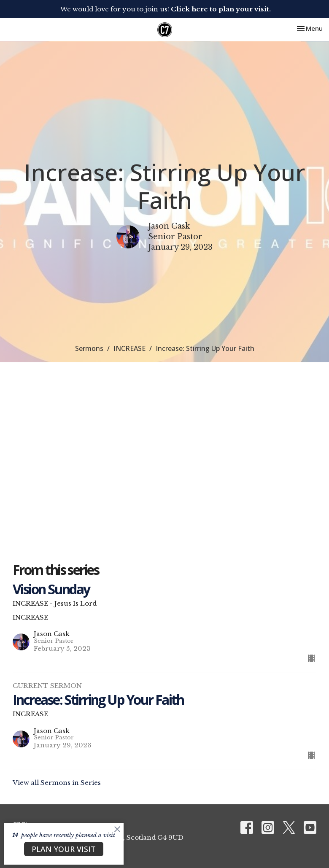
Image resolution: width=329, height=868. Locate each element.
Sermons (89, 348)
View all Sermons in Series (57, 783)
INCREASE (129, 348)
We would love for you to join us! (166, 9)
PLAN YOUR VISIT (64, 849)
